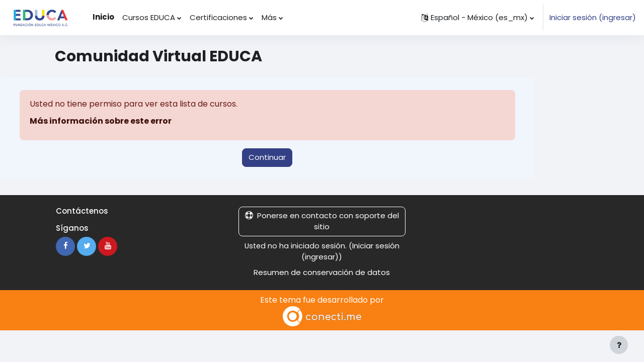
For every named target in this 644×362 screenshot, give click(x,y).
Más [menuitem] (269, 17)
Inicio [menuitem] (103, 17)
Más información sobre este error (101, 121)
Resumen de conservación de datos (322, 272)
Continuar (267, 157)
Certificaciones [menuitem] (218, 17)
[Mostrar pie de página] (619, 345)
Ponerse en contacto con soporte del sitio (322, 221)
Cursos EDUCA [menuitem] (149, 17)
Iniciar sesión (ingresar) (593, 17)
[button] (477, 18)
